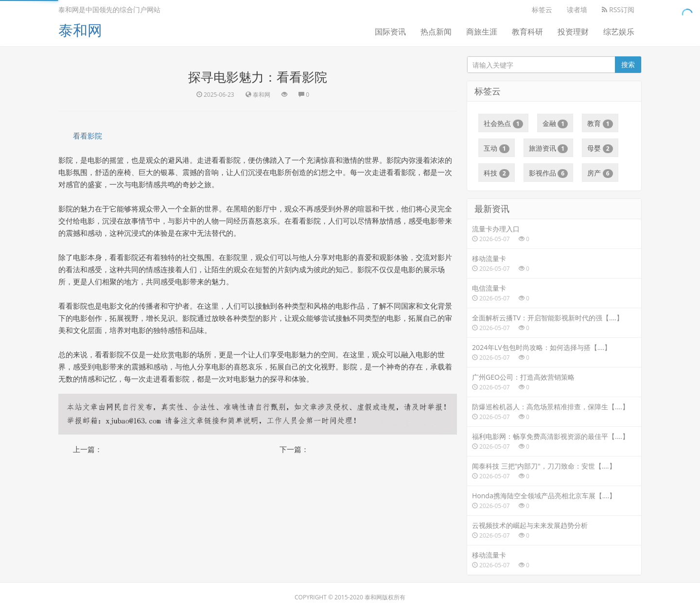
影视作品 (549, 173)
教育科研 (527, 32)
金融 (555, 123)
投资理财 (573, 32)
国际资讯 (390, 32)
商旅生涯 (482, 32)
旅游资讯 (549, 148)
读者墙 (577, 9)
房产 (600, 173)
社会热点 (503, 123)
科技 (497, 173)
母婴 (600, 148)
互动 (497, 148)
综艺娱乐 (619, 32)
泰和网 (80, 30)
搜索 (628, 64)
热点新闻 (436, 32)
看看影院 (87, 136)
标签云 (542, 9)
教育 (600, 123)
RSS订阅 (618, 9)
